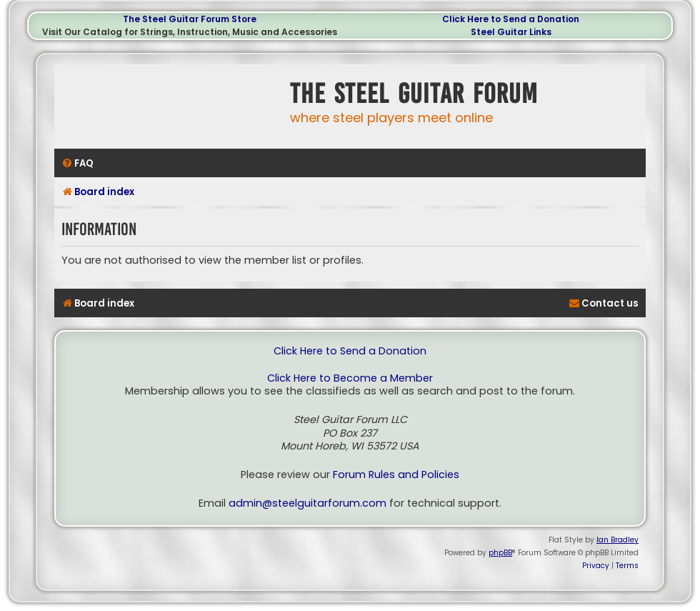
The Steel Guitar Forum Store (190, 19)
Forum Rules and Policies (396, 475)
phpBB (500, 553)
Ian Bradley (617, 540)
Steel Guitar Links (511, 32)
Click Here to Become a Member (350, 378)
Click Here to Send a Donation (511, 19)
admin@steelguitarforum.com (307, 503)
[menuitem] (77, 163)
